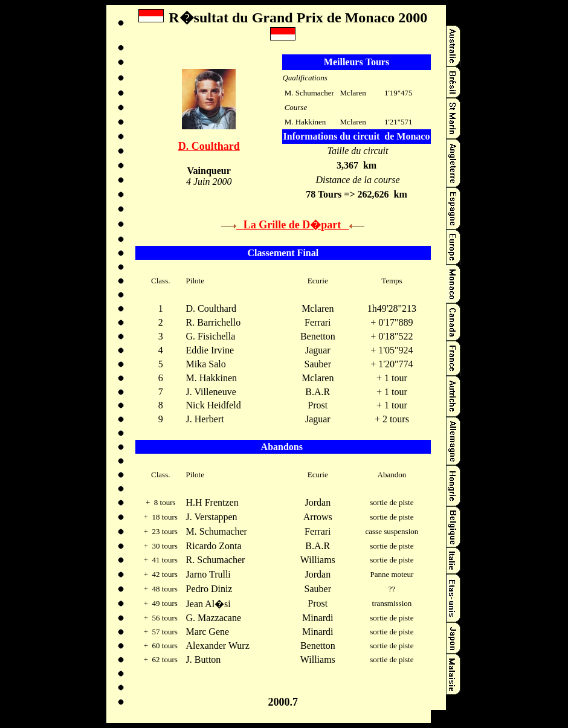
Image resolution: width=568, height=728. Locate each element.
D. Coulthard (209, 146)
